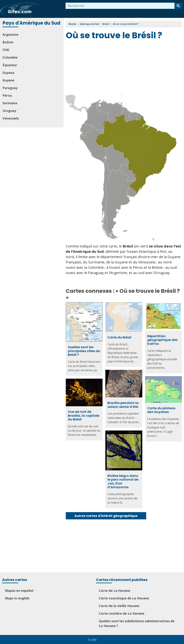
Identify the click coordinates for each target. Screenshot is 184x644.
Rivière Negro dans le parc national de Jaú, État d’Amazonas (123, 482)
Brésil (106, 24)
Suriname (10, 103)
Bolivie (8, 42)
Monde (72, 24)
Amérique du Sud (89, 24)
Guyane (8, 80)
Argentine (10, 35)
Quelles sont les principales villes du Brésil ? (84, 351)
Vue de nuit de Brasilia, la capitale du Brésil (84, 416)
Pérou (7, 95)
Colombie (10, 57)
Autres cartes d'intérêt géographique (106, 516)
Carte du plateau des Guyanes (161, 410)
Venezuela (11, 118)
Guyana (8, 73)
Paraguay (10, 88)
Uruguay (9, 111)
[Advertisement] (125, 67)
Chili (6, 50)
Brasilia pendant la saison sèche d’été (123, 405)
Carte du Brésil (119, 337)
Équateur (10, 65)
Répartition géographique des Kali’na (162, 340)
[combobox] (120, 6)
